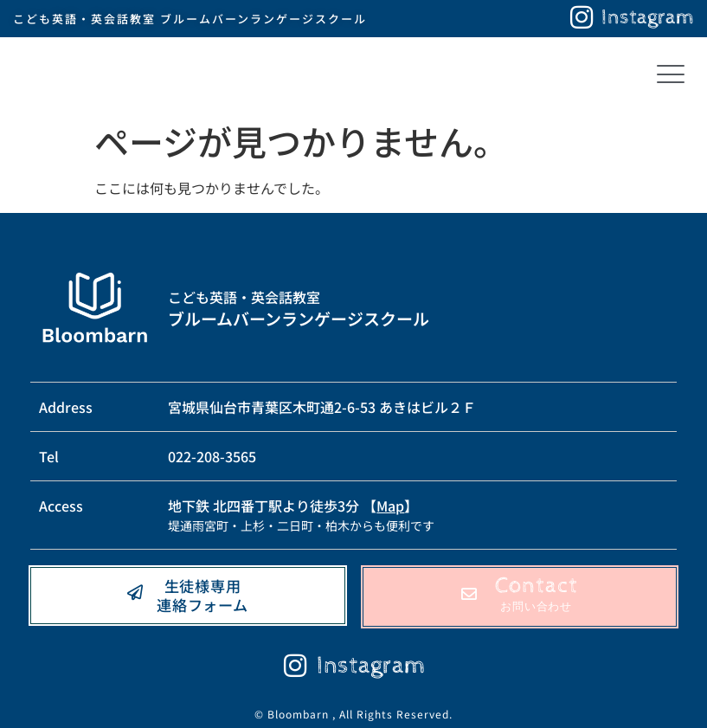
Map (390, 506)
